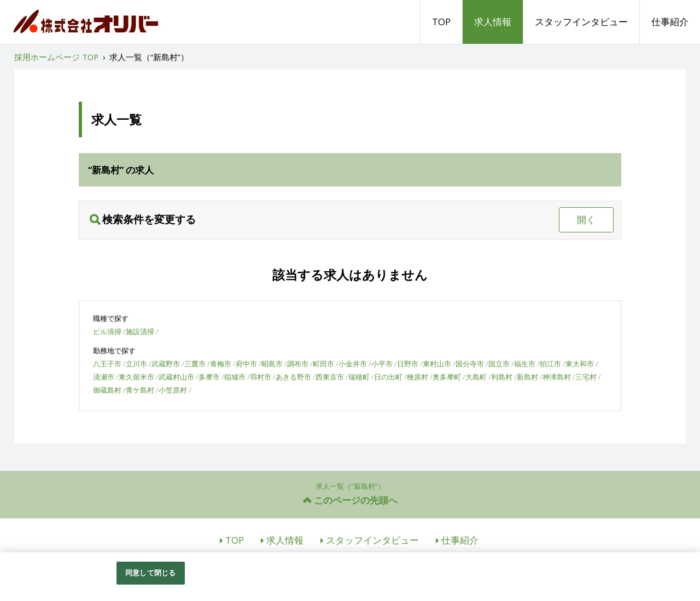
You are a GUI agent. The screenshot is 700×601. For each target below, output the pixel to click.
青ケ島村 (140, 390)
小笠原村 (173, 390)
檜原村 (418, 377)
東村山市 (437, 364)
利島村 (502, 377)
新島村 (527, 377)
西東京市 (330, 377)
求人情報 (493, 22)
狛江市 (550, 364)
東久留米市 (136, 377)
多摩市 (209, 377)
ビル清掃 (107, 331)
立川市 (136, 364)
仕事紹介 (670, 22)
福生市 (525, 364)
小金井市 (353, 364)
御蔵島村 (107, 390)
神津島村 (557, 377)
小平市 (382, 364)
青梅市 (221, 364)
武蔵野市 (166, 364)
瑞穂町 (359, 377)
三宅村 (586, 377)
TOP (441, 22)
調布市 (298, 364)
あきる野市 (293, 377)
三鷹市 (195, 364)
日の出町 (388, 377)
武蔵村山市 (176, 377)
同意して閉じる (150, 573)
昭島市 (272, 364)
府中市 (246, 364)
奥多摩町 (447, 377)
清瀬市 (104, 377)
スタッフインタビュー (581, 22)
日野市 (408, 364)
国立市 (499, 364)
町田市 (323, 364)
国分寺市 (470, 364)
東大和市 (580, 364)
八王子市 (107, 364)
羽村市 (261, 377)
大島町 (476, 377)
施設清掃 (140, 331)
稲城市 (235, 377)
